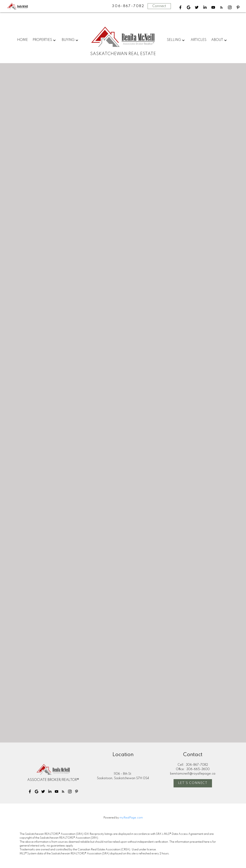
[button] (180, 7)
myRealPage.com (131, 818)
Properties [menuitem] (42, 40)
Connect (159, 6)
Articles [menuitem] (199, 40)
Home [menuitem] (22, 40)
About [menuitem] (217, 40)
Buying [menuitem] (68, 40)
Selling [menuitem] (174, 40)
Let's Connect (193, 783)
